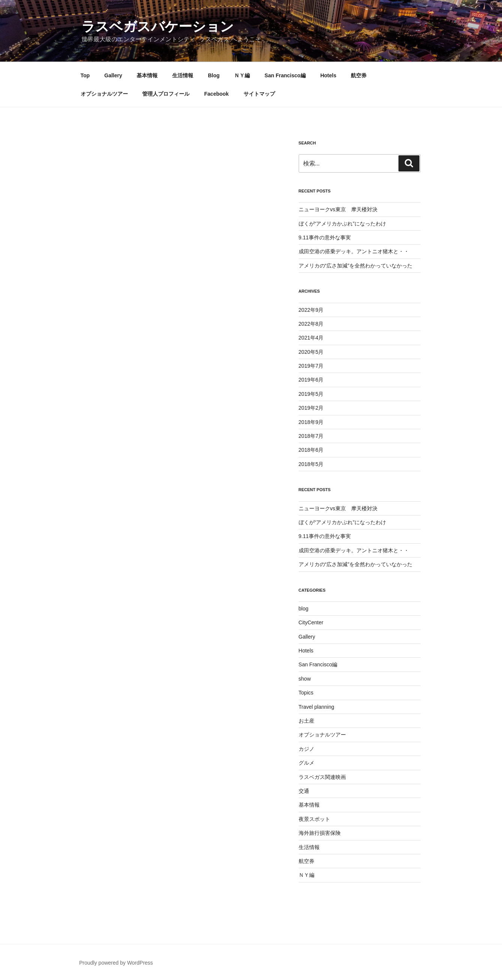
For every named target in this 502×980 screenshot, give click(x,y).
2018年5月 (311, 464)
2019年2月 (311, 408)
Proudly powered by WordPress (116, 963)
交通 (304, 791)
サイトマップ (259, 94)
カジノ (307, 749)
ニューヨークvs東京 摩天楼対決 (338, 209)
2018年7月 (311, 436)
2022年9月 (311, 310)
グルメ (307, 763)
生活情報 (183, 75)
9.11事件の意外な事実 (325, 237)
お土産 (307, 721)
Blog (214, 75)
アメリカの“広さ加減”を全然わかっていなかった (355, 266)
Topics (306, 693)
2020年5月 (311, 352)
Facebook (216, 94)
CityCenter (311, 622)
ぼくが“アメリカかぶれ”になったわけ (342, 224)
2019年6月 (311, 380)
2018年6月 (311, 450)
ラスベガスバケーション (158, 26)
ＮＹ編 (242, 75)
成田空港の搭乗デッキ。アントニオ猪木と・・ (354, 251)
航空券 (359, 75)
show (305, 679)
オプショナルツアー (104, 94)
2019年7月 (311, 366)
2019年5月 (311, 394)
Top (85, 75)
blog (304, 609)
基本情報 (147, 75)
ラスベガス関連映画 (322, 777)
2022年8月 (311, 324)
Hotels (328, 75)
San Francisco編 (285, 75)
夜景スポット (314, 819)
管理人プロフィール (166, 94)
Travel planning (316, 707)
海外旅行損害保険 (320, 833)
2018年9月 (311, 422)
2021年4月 (311, 338)
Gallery (113, 75)
